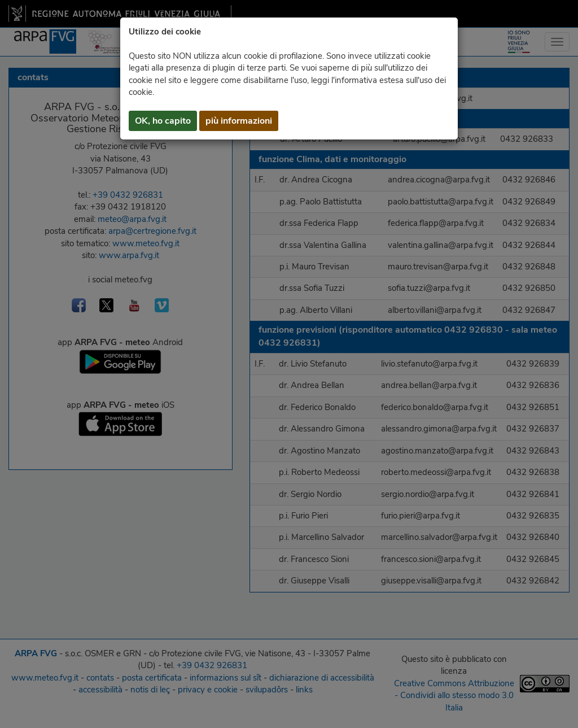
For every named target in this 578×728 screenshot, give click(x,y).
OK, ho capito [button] (163, 121)
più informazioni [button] (239, 121)
